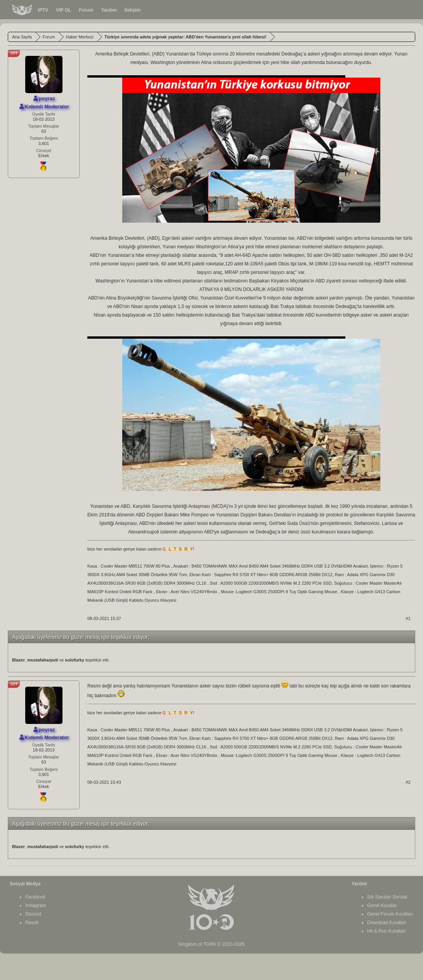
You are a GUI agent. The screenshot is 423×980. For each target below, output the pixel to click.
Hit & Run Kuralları (386, 931)
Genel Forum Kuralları (390, 914)
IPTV (43, 10)
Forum (86, 10)
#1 (408, 618)
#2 (408, 782)
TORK (210, 944)
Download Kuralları (387, 923)
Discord (33, 914)
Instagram (36, 906)
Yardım (109, 10)
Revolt (32, 923)
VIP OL (63, 10)
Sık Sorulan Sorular (387, 897)
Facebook (36, 897)
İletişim (133, 10)
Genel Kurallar (382, 906)
